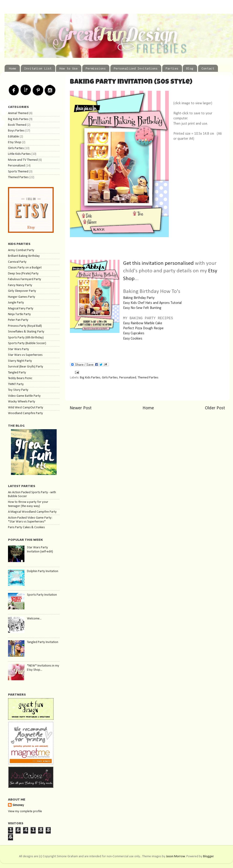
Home (13, 68)
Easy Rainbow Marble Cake (143, 323)
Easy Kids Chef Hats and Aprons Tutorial (152, 303)
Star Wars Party (19, 349)
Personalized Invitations (136, 68)
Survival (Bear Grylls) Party (26, 367)
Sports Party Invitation (42, 595)
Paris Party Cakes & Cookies (26, 527)
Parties (172, 68)
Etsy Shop (15, 142)
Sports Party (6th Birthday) (26, 338)
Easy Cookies (133, 339)
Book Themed (17, 125)
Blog (190, 68)
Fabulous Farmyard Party (25, 279)
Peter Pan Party (18, 320)
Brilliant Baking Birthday (24, 256)
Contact (208, 68)
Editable (13, 137)
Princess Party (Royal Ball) (25, 326)
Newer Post (81, 408)
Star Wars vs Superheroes (25, 355)
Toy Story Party (18, 390)
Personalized (128, 378)
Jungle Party (16, 303)
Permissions (96, 68)
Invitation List (38, 68)
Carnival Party (17, 262)
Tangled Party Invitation (43, 642)
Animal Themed (18, 113)
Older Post (215, 408)
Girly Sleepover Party (22, 291)
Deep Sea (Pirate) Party (23, 274)
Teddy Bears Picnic (20, 378)
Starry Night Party (20, 361)
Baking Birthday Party (139, 298)
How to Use (69, 68)
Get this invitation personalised (159, 263)
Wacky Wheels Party (22, 402)
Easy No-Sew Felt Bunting (142, 308)
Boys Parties (16, 131)
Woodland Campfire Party (25, 413)
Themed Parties (148, 378)
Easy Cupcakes (134, 333)
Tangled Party (17, 373)
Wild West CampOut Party (26, 408)
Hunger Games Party (22, 297)
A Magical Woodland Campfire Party (32, 512)
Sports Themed (18, 172)
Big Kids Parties (90, 378)
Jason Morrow (176, 856)
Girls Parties (110, 378)
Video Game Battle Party (24, 396)
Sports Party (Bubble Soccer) (27, 343)
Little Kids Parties (19, 154)
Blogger (208, 856)
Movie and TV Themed (23, 160)
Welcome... (34, 619)
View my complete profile (25, 811)
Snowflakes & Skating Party (26, 332)
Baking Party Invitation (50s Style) (131, 82)
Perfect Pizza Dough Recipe (143, 328)
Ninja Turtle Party (19, 314)
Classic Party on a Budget (25, 268)
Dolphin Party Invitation (43, 571)
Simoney (18, 805)
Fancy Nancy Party (20, 285)
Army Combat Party (21, 250)
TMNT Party (16, 384)
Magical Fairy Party (21, 309)
